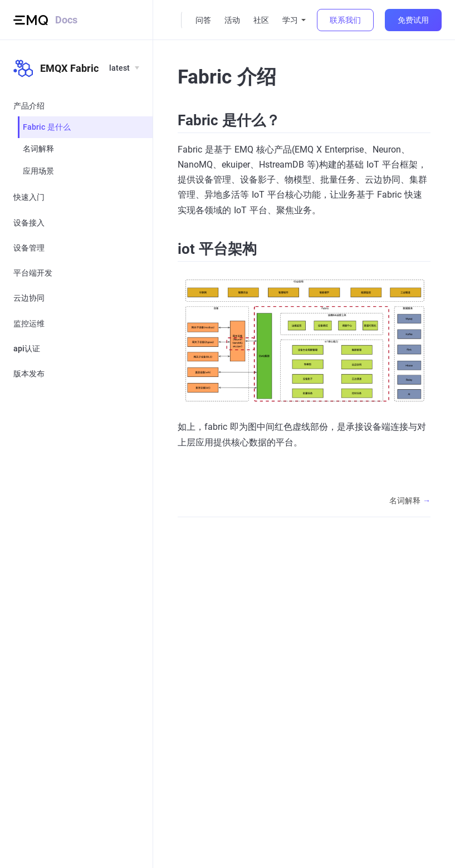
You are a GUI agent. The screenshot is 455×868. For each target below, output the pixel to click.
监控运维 (29, 323)
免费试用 (413, 20)
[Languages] (124, 68)
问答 (203, 20)
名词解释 (38, 149)
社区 (261, 20)
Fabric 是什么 (47, 127)
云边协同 (29, 298)
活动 (232, 20)
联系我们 (345, 20)
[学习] (294, 20)
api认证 (27, 349)
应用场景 (38, 171)
